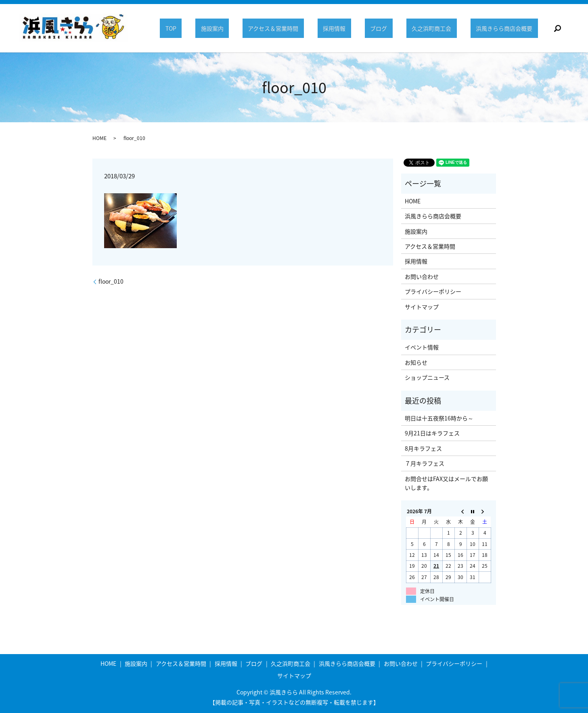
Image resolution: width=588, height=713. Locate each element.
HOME (99, 138)
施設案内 (223, 28)
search (557, 28)
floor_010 (111, 281)
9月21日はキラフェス (432, 433)
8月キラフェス (423, 448)
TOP (184, 28)
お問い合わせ (422, 276)
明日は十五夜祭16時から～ (439, 418)
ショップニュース (427, 377)
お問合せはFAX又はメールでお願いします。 (446, 483)
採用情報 (341, 28)
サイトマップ (422, 307)
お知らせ (416, 362)
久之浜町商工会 (435, 28)
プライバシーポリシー (433, 291)
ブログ (384, 28)
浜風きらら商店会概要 (505, 28)
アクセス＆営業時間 (282, 28)
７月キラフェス (425, 463)
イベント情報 (422, 347)
